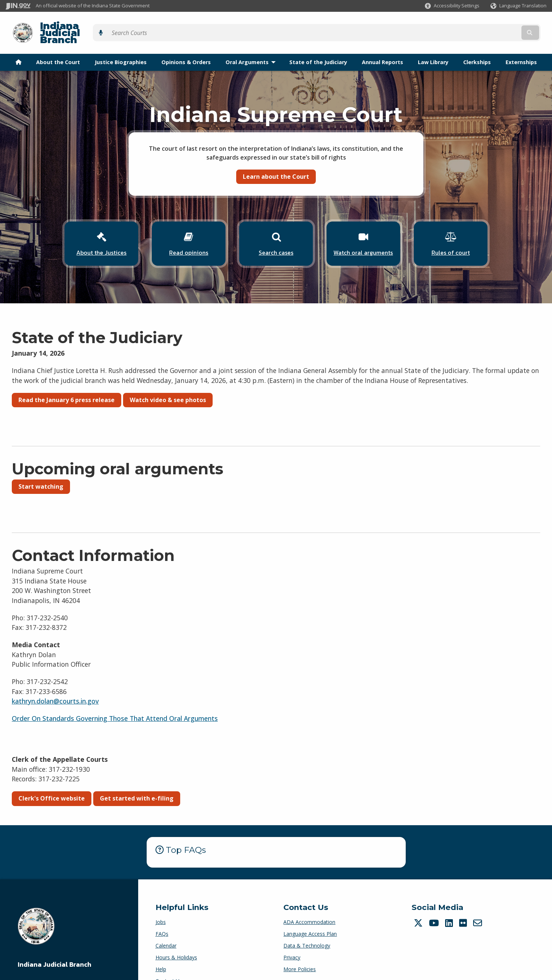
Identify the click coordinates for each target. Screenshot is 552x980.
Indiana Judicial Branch (92, 26)
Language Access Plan (310, 916)
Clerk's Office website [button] (52, 781)
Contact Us (169, 963)
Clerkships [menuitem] (477, 49)
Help (161, 951)
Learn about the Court (276, 164)
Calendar (166, 928)
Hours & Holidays (176, 940)
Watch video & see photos (168, 383)
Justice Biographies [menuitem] (121, 49)
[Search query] (480, 26)
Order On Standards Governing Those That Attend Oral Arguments (115, 701)
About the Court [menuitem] (58, 49)
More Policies (300, 951)
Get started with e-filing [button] (137, 781)
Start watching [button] (41, 469)
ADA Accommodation (309, 904)
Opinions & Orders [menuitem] (186, 49)
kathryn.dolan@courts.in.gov (55, 684)
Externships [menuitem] (521, 49)
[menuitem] (18, 49)
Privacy (292, 940)
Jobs (161, 904)
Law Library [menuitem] (433, 49)
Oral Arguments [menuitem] (252, 49)
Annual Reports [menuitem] (382, 49)
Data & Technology (307, 928)
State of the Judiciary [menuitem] (318, 49)
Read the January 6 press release (67, 383)
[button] (452, 6)
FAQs (162, 916)
